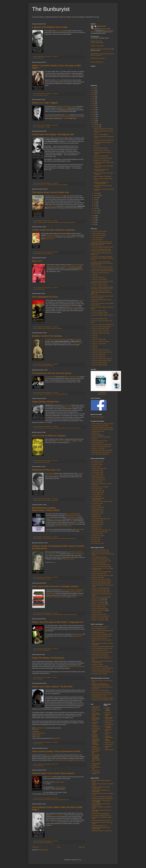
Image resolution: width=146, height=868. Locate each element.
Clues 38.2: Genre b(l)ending (99, 279)
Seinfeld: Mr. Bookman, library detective (102, 445)
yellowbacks (59, 328)
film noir (54, 394)
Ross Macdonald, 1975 (98, 509)
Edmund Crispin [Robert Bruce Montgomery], (101, 685)
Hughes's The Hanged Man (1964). (101, 588)
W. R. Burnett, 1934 (97, 463)
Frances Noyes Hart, (102, 692)
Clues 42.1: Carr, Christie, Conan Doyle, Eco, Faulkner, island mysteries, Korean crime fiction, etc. (102, 258)
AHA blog (53, 562)
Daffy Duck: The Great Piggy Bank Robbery (103, 429)
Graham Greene (40, 58)
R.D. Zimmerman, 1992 (98, 543)
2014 (94, 114)
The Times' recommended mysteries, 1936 (103, 672)
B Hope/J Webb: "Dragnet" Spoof (100, 426)
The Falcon (69, 407)
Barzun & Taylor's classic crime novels (102, 636)
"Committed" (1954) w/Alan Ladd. (100, 550)
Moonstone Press (110, 743)
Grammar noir (96, 433)
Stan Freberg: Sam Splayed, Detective (102, 452)
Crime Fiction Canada (95, 723)
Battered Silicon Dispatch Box (109, 718)
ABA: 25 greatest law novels (99, 629)
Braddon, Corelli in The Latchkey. (102, 150)
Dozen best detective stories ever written (102, 648)
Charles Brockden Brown (38, 571)
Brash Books (108, 723)
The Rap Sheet (96, 771)
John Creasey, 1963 (97, 482)
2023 (94, 95)
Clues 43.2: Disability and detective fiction (103, 247)
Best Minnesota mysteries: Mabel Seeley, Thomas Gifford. (46, 509)
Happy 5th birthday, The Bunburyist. (48, 658)
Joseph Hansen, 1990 (98, 495)
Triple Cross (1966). (97, 612)
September (97, 195)
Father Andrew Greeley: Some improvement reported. (56, 751)
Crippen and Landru (108, 730)
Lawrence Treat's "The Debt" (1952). (101, 592)
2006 (94, 222)
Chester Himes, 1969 (97, 503)
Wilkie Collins (72, 222)
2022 (94, 97)
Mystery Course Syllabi (98, 417)
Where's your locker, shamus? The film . (52, 687)
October (96, 193)
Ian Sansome (55, 615)
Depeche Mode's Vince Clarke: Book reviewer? (53, 773)
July (95, 200)
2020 (94, 101)
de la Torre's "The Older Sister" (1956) (101, 567)
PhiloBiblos (73, 597)
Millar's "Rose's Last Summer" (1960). (101, 597)
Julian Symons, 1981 (97, 534)
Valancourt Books (110, 750)
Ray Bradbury (60, 800)
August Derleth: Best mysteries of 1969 (102, 634)
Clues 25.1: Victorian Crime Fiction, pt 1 (102, 359)
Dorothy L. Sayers (48, 428)
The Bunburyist (51, 9)
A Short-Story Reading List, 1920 (100, 627)
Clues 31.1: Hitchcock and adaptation (102, 327)
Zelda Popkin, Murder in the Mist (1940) (102, 831)
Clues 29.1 (95, 335)
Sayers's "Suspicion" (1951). (99, 607)
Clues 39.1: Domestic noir (99, 277)
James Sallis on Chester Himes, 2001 (101, 530)
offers (66, 268)
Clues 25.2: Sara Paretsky (99, 356)
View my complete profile (97, 62)
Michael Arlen (64, 428)
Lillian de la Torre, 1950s (98, 536)
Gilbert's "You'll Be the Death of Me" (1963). (103, 576)
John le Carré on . (49, 436)
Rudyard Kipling (58, 185)
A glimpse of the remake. (50, 27)
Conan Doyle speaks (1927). (99, 563)
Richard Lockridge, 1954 (98, 507)
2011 (94, 121)
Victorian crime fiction (51, 328)
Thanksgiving (65, 185)
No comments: (55, 56)
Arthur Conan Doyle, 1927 (99, 478)
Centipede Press (109, 725)
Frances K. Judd (46, 222)
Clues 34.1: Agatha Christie (99, 311)
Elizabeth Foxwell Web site (97, 46)
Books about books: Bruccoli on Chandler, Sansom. (55, 586)
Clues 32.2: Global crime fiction (100, 319)
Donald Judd (39, 222)
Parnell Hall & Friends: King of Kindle (101, 437)
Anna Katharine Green (41, 843)
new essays (76, 339)
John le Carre (47, 462)
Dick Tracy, (53, 237)
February (96, 211)
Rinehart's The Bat (97, 599)
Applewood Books (108, 715)
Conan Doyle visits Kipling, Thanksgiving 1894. (53, 134)
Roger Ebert (36, 731)
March (95, 209)
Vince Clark (67, 800)
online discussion (78, 634)
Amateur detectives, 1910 (98, 632)
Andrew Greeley (40, 766)
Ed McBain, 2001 (96, 517)
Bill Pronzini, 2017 (97, 526)
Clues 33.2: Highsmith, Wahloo (100, 313)
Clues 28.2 (95, 337)
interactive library (57, 196)
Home (59, 847)
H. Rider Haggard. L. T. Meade (43, 127)
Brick (37, 744)
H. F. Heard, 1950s (97, 496)
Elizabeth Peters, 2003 (98, 524)
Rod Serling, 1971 (97, 538)
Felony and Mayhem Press (109, 737)
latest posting (50, 755)
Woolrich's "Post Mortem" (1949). (100, 620)
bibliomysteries (40, 615)
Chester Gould (45, 237)
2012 (94, 119)
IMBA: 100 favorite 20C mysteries (100, 656)
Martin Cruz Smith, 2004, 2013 (100, 532)
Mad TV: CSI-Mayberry (98, 435)
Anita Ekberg (39, 289)
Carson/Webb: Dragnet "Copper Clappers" (103, 428)
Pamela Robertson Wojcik (72, 377)
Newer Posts (36, 847)
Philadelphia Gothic (68, 559)
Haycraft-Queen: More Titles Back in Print (102, 700)
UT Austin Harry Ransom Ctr (96, 773)
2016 (94, 110)
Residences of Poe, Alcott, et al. (47, 470)
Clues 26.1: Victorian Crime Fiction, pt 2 (102, 352)
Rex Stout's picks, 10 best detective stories (103, 668)
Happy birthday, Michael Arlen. (46, 402)
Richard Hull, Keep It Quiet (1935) (100, 813)
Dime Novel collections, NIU (96, 726)
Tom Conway (78, 428)
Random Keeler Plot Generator (100, 441)
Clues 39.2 (95, 275)
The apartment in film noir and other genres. (52, 373)
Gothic (49, 579)
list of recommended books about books (73, 590)
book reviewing (40, 800)
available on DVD (41, 728)
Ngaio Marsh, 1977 (97, 515)
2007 (94, 220)
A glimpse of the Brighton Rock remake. (103, 129)
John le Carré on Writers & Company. (103, 158)
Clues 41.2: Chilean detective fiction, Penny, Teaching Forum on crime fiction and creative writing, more (102, 263)
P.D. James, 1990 (96, 505)
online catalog (75, 307)
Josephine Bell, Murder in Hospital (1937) (102, 799)
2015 (94, 112)
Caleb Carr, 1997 (96, 467)
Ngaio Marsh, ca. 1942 (98, 513)
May (95, 204)
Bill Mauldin (39, 253)
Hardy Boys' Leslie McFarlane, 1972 (101, 519)
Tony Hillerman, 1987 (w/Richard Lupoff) (102, 501)
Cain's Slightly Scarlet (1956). (99, 557)
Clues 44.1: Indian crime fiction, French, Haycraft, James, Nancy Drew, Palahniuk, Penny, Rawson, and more (101, 243)
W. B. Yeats (45, 95)
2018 (94, 105)
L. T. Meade (66, 118)
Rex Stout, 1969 (96, 541)
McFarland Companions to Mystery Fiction (101, 49)
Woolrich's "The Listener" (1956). (100, 618)
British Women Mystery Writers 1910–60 (96, 719)
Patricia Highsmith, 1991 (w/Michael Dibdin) (98, 499)
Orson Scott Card (40, 650)
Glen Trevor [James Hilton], (103, 698)
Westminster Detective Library (100, 826)
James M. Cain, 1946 (97, 465)
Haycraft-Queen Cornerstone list (44, 538)
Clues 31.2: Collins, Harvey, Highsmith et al (103, 325)
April (95, 206)
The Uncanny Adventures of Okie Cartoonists (59, 235)
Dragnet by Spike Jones (98, 431)
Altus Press (108, 712)
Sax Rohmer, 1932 (97, 528)
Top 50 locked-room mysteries (100, 674)
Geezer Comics (49, 239)
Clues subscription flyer (98, 238)
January (96, 213)
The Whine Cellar (77, 343)
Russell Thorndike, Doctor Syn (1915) (101, 820)
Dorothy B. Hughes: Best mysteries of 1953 (103, 647)
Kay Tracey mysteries (51, 206)
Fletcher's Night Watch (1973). (100, 574)
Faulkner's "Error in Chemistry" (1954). (102, 572)
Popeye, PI (95, 439)
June (95, 202)
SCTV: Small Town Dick (98, 443)
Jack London (47, 500)
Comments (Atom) (43, 850)
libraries (44, 328)
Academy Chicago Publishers (108, 709)
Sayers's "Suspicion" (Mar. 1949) (100, 605)
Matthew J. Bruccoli (63, 615)
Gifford (72, 521)
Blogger (80, 860)
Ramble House (109, 744)
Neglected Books (96, 763)
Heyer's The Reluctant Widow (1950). (101, 583)
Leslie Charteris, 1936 (98, 470)
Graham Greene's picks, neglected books (102, 652)
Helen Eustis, (100, 690)
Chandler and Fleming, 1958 (99, 468)
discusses (65, 108)
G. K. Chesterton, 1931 (98, 474)
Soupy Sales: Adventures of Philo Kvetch (102, 450)
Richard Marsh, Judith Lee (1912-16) (101, 815)
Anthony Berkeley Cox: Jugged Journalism (103, 424)
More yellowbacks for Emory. (45, 297)
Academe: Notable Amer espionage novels (103, 631)
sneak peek (60, 31)
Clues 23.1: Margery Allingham (100, 365)
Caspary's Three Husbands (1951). (101, 559)
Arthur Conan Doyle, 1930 (99, 480)
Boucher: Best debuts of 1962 (99, 638)
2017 (94, 108)
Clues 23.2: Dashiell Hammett (100, 363)
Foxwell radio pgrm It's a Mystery (100, 487)
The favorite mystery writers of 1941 (101, 670)
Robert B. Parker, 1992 (98, 522)
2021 (94, 99)
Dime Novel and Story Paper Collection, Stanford (96, 731)
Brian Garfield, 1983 (97, 489)
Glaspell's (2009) (98, 577)
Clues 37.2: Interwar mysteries (100, 285)
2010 (94, 123)
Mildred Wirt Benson (55, 222)
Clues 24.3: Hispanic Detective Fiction (102, 361)
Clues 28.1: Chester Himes (99, 339)
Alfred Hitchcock (40, 394)
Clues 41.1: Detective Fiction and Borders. (103, 267)
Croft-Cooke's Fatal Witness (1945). (101, 565)
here (71, 75)
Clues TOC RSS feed (98, 240)
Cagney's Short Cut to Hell (99, 610)
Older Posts (82, 847)
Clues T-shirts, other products (100, 231)
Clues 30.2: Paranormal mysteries (101, 329)
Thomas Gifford (72, 538)
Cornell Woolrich (48, 394)
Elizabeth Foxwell (101, 26)
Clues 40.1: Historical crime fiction (101, 273)
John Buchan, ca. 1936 (98, 461)
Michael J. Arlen (71, 428)
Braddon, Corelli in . (47, 336)
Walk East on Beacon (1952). (99, 614)
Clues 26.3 (95, 348)
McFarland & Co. (103, 29)
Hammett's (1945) (101, 579)
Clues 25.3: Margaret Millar (99, 354)
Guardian (38, 735)
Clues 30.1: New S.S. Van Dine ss (101, 331)
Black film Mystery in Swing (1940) (101, 552)
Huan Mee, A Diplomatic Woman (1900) (102, 797)
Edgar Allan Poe (40, 500)
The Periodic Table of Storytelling (100, 454)
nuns (44, 289)
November (97, 127)
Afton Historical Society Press (63, 526)
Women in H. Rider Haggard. (45, 103)
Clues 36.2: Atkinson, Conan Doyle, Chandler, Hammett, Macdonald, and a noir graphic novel (101, 292)
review (58, 80)
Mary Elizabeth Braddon (48, 366)
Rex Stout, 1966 (96, 539)
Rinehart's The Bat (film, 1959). (100, 601)
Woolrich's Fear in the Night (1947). (101, 616)
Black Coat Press (110, 721)
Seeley (77, 522)
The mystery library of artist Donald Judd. (51, 192)
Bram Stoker (39, 328)
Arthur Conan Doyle (41, 185)
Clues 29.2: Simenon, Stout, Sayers (101, 333)
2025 (94, 90)
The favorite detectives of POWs (100, 666)
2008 (94, 218)
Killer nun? (37, 261)
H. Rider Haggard (50, 185)
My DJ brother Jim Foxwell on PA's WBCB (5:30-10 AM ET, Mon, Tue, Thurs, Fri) (96, 758)
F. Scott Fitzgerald (47, 615)
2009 (94, 216)
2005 (94, 224)
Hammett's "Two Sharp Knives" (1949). (102, 581)
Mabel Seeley (68, 516)
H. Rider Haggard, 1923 (98, 493)
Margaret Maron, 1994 (98, 511)
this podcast (50, 473)
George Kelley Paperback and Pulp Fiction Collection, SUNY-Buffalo (96, 742)
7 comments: (55, 677)
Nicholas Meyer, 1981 (97, 520)
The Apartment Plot (50, 377)
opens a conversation (72, 514)
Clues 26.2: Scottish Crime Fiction (101, 350)
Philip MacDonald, (99, 696)
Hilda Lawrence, (102, 694)
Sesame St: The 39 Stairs (98, 448)
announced (80, 300)
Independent (57, 738)
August (96, 198)
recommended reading (63, 538)
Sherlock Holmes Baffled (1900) (100, 609)
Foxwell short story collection (98, 58)
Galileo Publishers (108, 740)
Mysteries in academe (98, 664)
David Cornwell (40, 462)
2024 (94, 92)
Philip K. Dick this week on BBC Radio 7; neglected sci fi (58, 622)
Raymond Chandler (64, 222)
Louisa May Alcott (54, 500)
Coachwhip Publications (108, 727)
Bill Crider (77, 237)
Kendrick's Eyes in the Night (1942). (101, 590)
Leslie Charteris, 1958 (98, 472)
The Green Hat (67, 405)
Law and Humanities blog (96, 747)
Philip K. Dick (48, 650)
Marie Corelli (36, 359)
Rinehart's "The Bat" (97, 603)
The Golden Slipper (58, 815)
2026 (94, 88)
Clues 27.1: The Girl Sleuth (99, 344)
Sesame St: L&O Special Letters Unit (101, 447)
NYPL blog (50, 777)
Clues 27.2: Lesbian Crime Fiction (101, 341)
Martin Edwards (96, 750)
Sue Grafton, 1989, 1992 (98, 491)
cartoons (44, 253)
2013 (94, 116)
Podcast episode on (99, 233)
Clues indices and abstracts (99, 235)
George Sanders (56, 428)
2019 (94, 103)
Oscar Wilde (39, 95)
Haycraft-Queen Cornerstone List (100, 654)
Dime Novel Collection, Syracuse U (95, 736)
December (97, 125)
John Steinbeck (47, 800)
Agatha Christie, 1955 (97, 476)
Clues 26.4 (95, 346)
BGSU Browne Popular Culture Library (96, 714)
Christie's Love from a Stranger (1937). (102, 561)
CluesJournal (102, 392)
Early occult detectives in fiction (100, 650)
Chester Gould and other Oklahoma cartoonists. (54, 230)
